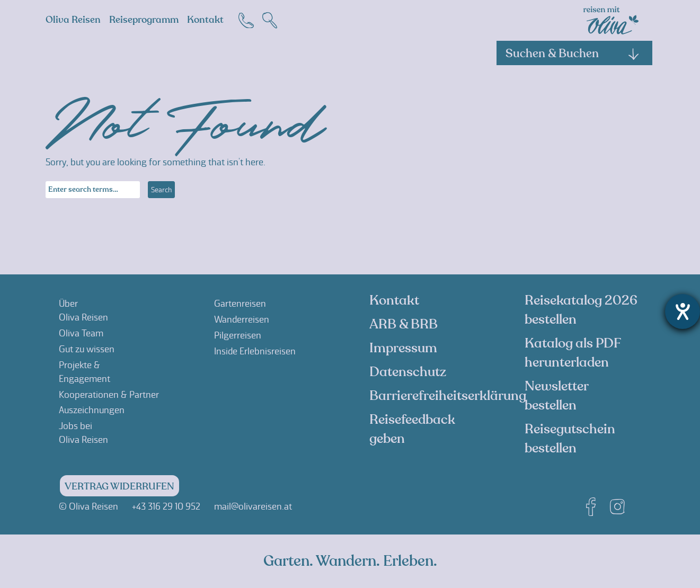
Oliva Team (81, 333)
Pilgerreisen (238, 335)
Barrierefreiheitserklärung (448, 396)
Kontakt (205, 20)
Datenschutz (408, 372)
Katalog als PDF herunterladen (573, 353)
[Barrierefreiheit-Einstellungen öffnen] (683, 311)
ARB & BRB (404, 324)
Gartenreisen (240, 304)
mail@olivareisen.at (253, 506)
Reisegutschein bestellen (570, 439)
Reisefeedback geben (412, 429)
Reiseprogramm (144, 20)
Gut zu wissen (87, 349)
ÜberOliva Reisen (83, 310)
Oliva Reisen (73, 20)
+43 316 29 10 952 (166, 506)
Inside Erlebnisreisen (255, 351)
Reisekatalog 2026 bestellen (581, 310)
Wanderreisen (242, 319)
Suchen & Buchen (573, 54)
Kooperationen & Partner (109, 395)
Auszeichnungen (92, 410)
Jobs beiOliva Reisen (83, 433)
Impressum (403, 348)
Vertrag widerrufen (119, 487)
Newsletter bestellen (556, 396)
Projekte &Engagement (85, 372)
